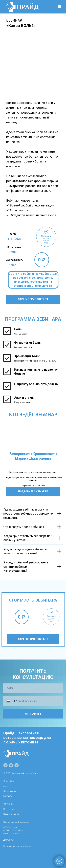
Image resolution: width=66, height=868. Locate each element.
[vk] (5, 765)
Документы (8, 840)
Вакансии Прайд (11, 814)
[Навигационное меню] (59, 7)
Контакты (8, 796)
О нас (6, 786)
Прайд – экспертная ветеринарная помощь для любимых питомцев (27, 738)
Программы (9, 809)
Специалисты (10, 791)
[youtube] (11, 765)
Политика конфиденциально (16, 846)
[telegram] (17, 765)
